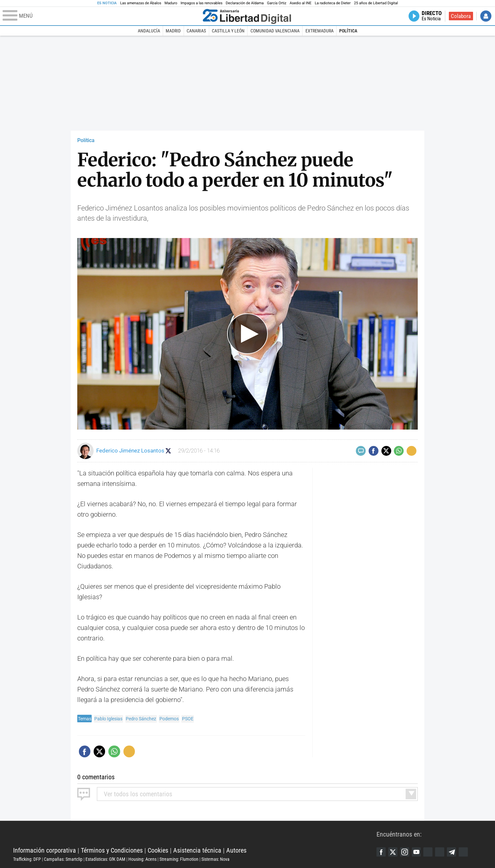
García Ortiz (276, 3)
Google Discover (431, 852)
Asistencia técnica (197, 850)
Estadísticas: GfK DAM (105, 859)
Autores (236, 850)
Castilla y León (228, 31)
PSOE (188, 719)
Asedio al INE (301, 3)
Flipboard (444, 852)
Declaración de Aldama (245, 3)
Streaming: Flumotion (179, 859)
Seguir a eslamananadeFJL (169, 451)
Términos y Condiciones (112, 850)
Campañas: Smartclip (63, 859)
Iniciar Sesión (486, 16)
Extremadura (320, 31)
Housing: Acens (142, 859)
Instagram (406, 852)
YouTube (419, 852)
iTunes (468, 852)
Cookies (158, 850)
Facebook (381, 852)
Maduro (171, 3)
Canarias (196, 31)
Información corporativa (45, 850)
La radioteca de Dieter (333, 3)
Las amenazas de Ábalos (141, 3)
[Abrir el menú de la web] (101, 16)
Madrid (173, 31)
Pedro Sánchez (141, 719)
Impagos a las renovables (201, 3)
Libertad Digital (195, 834)
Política (348, 31)
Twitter (394, 852)
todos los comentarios (138, 794)
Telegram (456, 852)
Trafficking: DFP (27, 859)
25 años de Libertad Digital (376, 3)
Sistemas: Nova (215, 859)
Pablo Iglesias (108, 719)
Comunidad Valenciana (275, 31)
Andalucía (149, 31)
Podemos (169, 719)
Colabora (461, 16)
